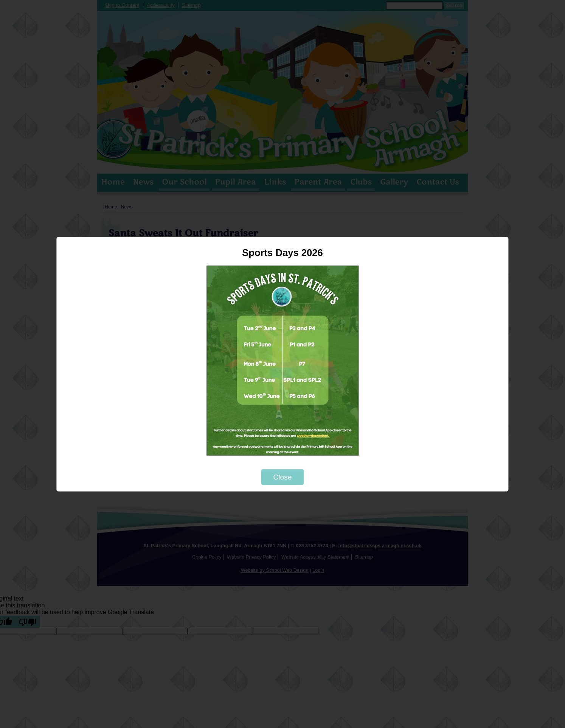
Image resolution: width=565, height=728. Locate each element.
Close (282, 477)
